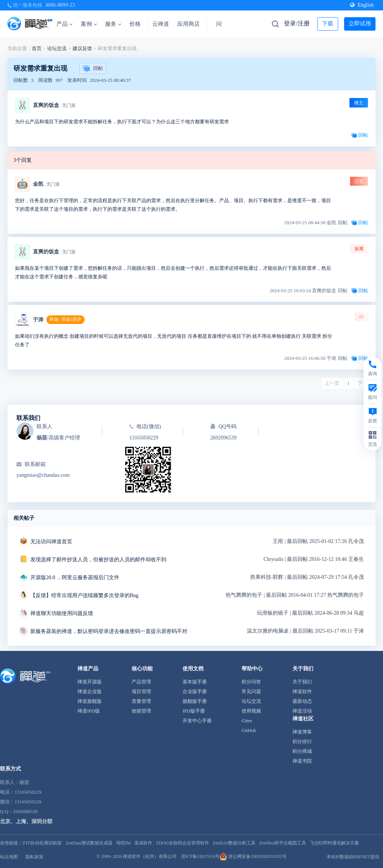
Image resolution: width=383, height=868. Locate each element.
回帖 (93, 69)
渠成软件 (143, 843)
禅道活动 (302, 711)
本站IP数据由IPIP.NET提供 (353, 857)
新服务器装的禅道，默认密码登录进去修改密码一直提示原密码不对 (109, 631)
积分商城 (302, 751)
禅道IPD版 (89, 711)
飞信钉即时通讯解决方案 (334, 843)
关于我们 (302, 682)
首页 (37, 48)
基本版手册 (195, 682)
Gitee (247, 721)
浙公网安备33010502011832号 (253, 856)
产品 (65, 24)
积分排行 (302, 742)
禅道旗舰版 (90, 701)
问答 (222, 24)
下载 (328, 24)
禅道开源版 (90, 682)
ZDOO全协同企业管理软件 (182, 843)
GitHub (249, 730)
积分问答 (251, 682)
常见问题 (251, 691)
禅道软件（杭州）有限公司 (150, 856)
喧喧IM (124, 843)
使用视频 (251, 711)
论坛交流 (57, 48)
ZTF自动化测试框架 (42, 843)
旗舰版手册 (195, 701)
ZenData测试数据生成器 (89, 843)
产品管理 (141, 682)
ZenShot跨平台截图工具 (283, 843)
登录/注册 (297, 23)
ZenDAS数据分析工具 (234, 843)
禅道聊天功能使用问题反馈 (62, 613)
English (362, 5)
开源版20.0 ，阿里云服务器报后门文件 (75, 577)
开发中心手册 (197, 721)
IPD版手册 (194, 711)
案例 (89, 24)
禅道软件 (302, 691)
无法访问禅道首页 (51, 542)
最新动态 (302, 701)
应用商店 (189, 24)
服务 (113, 24)
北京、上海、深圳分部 (26, 821)
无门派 (69, 105)
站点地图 (9, 857)
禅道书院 (302, 761)
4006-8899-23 (60, 5)
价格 (135, 24)
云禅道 (161, 24)
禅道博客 (302, 732)
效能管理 (141, 711)
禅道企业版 (90, 691)
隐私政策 (34, 857)
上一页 (332, 383)
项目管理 (141, 691)
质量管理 (141, 701)
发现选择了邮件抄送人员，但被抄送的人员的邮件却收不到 (98, 560)
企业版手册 (195, 691)
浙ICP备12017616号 (200, 856)
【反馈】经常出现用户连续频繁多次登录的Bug (84, 595)
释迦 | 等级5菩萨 (65, 319)
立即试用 (360, 24)
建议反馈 (82, 48)
